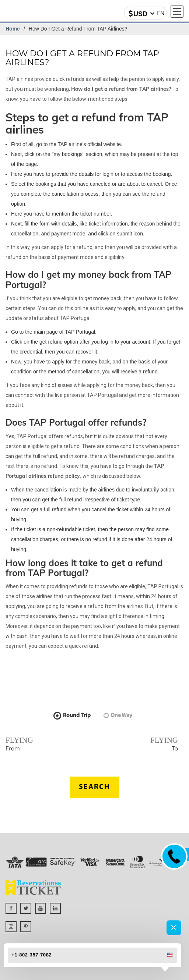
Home (13, 29)
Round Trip (72, 716)
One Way (118, 716)
